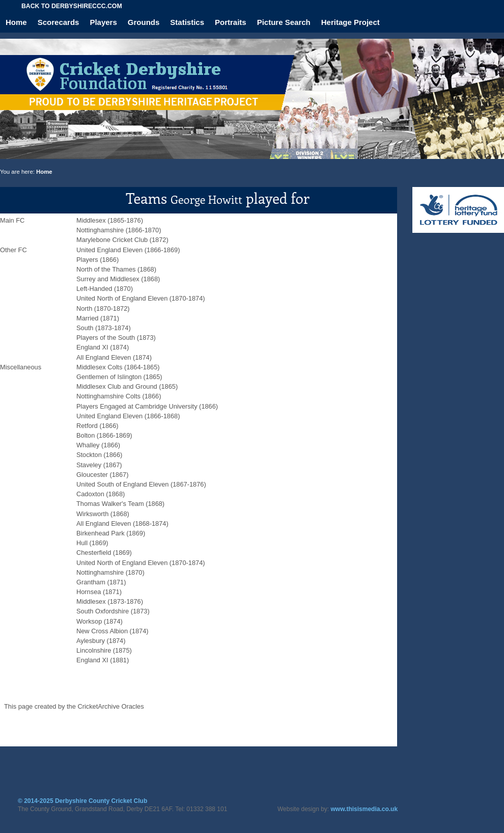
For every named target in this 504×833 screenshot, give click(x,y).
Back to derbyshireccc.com (72, 6)
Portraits (231, 22)
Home (16, 22)
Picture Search (284, 22)
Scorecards (59, 22)
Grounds (144, 22)
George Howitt (206, 199)
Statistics (187, 22)
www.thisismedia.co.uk (365, 809)
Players (103, 22)
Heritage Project (351, 22)
